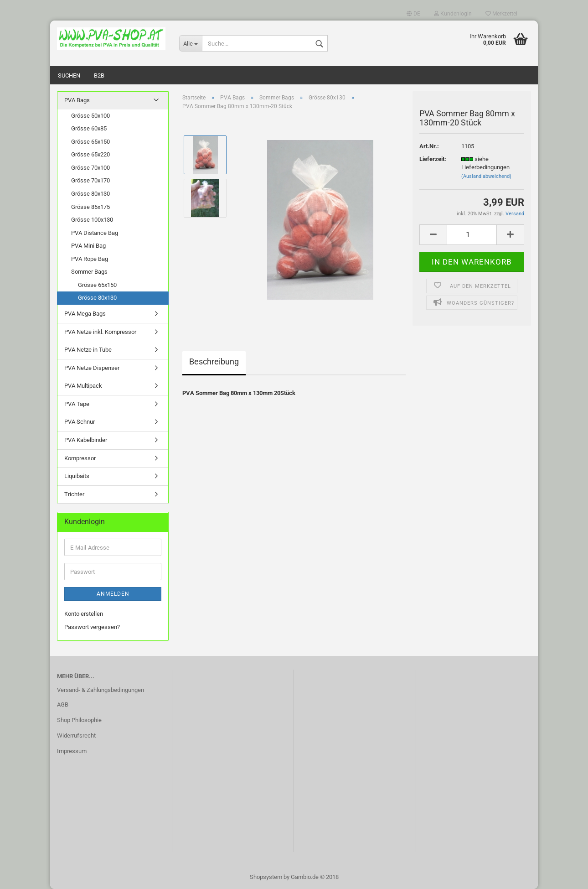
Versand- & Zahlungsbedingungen (101, 690)
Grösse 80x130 (90, 194)
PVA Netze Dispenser (92, 368)
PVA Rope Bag (90, 259)
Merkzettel (501, 14)
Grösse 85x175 (90, 207)
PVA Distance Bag (95, 233)
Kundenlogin (453, 14)
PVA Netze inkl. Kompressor (100, 332)
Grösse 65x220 (90, 154)
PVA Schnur (80, 422)
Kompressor (80, 458)
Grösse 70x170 (90, 180)
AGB (63, 704)
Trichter (74, 494)
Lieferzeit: (433, 159)
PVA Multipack (83, 386)
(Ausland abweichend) (486, 176)
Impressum (72, 751)
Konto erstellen (84, 614)
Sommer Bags (89, 272)
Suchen (69, 75)
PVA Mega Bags (85, 314)
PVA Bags (77, 100)
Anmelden (113, 594)
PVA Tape (77, 404)
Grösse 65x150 (90, 142)
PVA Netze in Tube (88, 350)
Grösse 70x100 (90, 168)
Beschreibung (214, 361)
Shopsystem (266, 877)
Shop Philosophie (79, 720)
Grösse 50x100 (90, 116)
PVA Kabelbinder (86, 440)
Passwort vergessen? (92, 627)
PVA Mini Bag (88, 246)
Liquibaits (77, 476)
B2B (99, 75)
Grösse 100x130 (92, 220)
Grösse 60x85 (89, 128)
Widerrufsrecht (76, 736)
